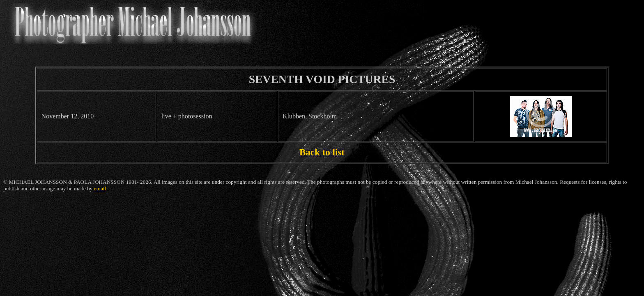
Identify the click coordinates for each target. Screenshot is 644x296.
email (100, 188)
